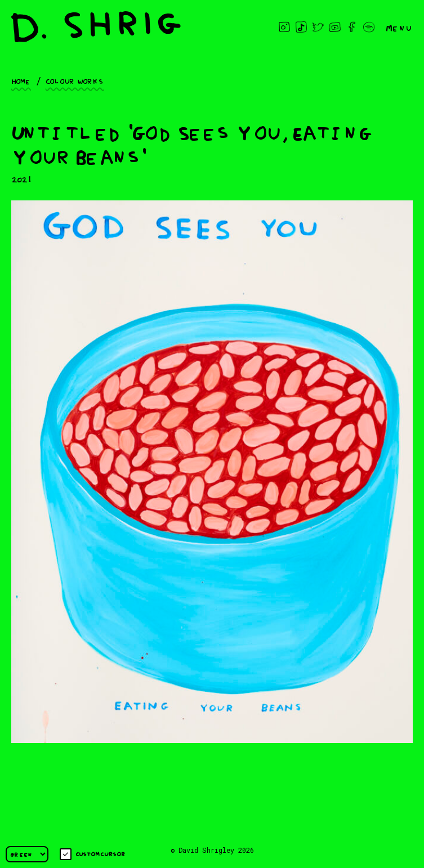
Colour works (75, 80)
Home (21, 80)
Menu (399, 27)
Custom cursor (93, 854)
